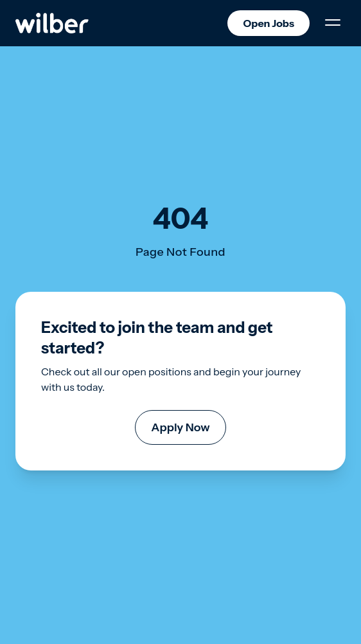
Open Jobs (269, 23)
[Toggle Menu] (333, 23)
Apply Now (180, 427)
